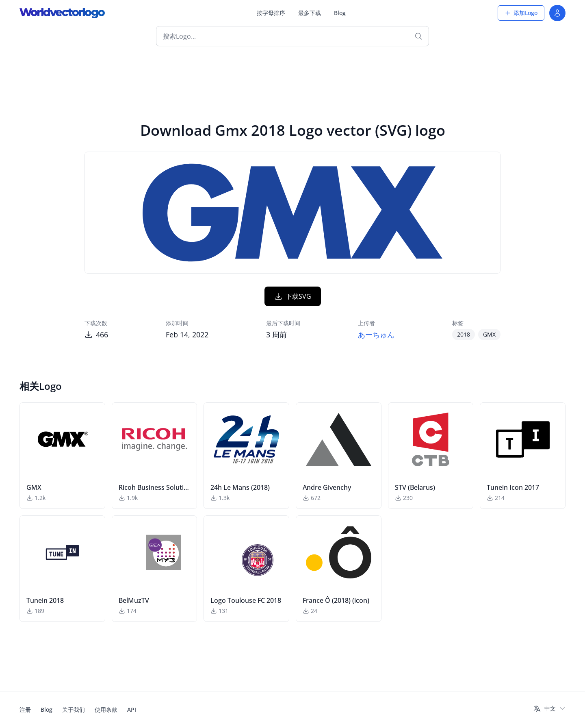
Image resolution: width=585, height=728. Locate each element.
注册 (25, 710)
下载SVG (293, 296)
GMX (489, 334)
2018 (464, 334)
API (132, 710)
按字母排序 (271, 13)
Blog (340, 13)
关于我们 (74, 710)
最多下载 (310, 13)
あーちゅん (376, 335)
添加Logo (521, 13)
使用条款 (106, 710)
